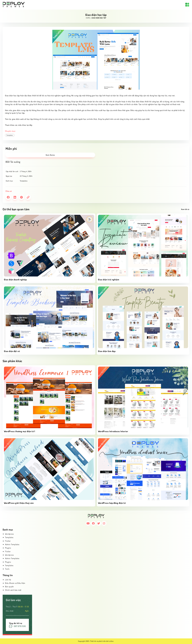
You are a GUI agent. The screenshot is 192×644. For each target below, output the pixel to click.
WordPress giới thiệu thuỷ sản (19, 503)
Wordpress (9, 534)
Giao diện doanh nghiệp (15, 280)
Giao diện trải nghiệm (109, 280)
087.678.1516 (20, 626)
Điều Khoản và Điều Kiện (15, 583)
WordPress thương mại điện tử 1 (20, 431)
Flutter (8, 541)
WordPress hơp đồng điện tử (112, 503)
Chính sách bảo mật (13, 590)
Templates (10, 135)
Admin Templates (12, 544)
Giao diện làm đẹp (107, 351)
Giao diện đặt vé (12, 351)
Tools (7, 569)
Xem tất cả (185, 209)
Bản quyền (9, 587)
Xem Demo (50, 155)
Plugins (8, 548)
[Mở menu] (187, 5)
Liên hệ (8, 580)
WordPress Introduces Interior (113, 431)
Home (88, 18)
